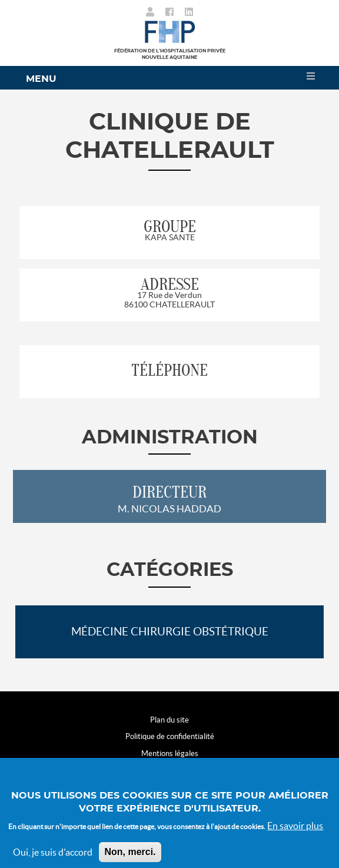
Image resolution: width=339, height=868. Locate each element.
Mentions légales (170, 753)
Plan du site (169, 720)
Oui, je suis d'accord (53, 860)
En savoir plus (295, 834)
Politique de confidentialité (170, 736)
